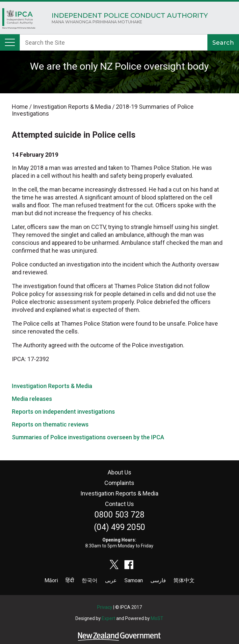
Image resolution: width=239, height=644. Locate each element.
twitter (114, 564)
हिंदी (70, 580)
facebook (129, 564)
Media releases (32, 399)
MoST (157, 618)
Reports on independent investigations (63, 412)
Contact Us (119, 504)
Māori (51, 580)
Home (19, 20)
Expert (108, 618)
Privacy (105, 607)
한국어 (90, 580)
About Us (119, 472)
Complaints (119, 483)
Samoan (134, 580)
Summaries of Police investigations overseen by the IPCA (88, 437)
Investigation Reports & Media (52, 386)
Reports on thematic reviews (50, 424)
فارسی (158, 580)
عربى (111, 580)
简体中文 (184, 580)
